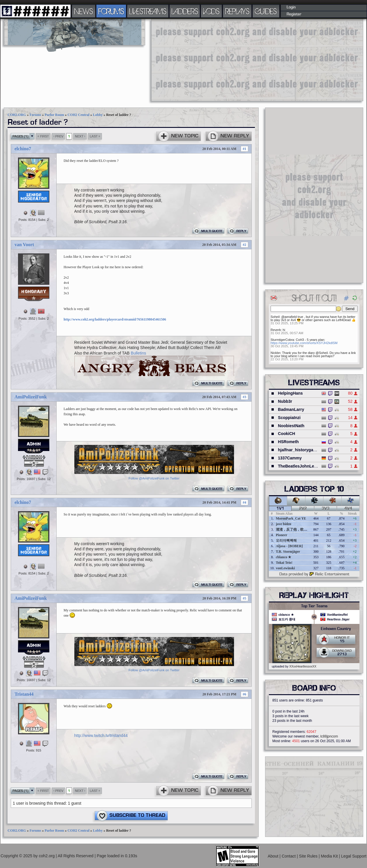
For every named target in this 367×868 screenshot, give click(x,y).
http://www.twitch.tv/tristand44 (101, 735)
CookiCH (286, 434)
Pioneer (281, 535)
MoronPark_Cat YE (291, 518)
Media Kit (330, 856)
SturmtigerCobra (282, 340)
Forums (35, 115)
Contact (289, 856)
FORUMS (111, 11)
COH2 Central (78, 115)
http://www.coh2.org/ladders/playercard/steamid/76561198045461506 (115, 319)
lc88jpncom (329, 736)
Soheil (275, 317)
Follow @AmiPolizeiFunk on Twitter (154, 478)
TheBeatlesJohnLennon (301, 466)
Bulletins (138, 353)
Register (294, 14)
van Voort (24, 245)
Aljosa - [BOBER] (289, 546)
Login (291, 7)
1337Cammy (290, 458)
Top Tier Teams (314, 606)
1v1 (280, 509)
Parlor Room (54, 115)
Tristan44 (24, 694)
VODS (211, 11)
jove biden (284, 524)
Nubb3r (285, 401)
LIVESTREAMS (148, 11)
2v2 (303, 509)
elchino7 (23, 149)
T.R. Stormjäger (288, 552)
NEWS (84, 11)
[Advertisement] (248, 60)
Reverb (276, 330)
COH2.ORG (17, 115)
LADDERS (185, 11)
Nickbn (276, 353)
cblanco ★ (284, 557)
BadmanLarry (291, 409)
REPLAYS (237, 11)
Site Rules (309, 856)
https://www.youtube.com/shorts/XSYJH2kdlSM (304, 343)
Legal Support (354, 856)
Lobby (98, 115)
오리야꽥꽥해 (286, 541)
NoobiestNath (291, 426)
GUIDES (266, 11)
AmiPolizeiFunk (31, 397)
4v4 (348, 509)
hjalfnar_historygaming (300, 450)
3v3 (326, 509)
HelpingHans (290, 393)
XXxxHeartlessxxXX (303, 666)
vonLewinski (285, 568)
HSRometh (288, 442)
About (274, 856)
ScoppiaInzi (289, 418)
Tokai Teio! (284, 563)
